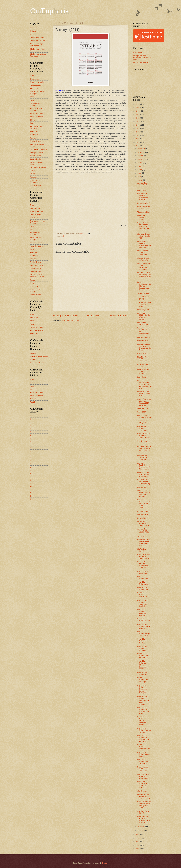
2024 (138, 111)
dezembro (141, 149)
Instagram (34, 31)
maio (140, 173)
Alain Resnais (142, 791)
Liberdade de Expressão (39, 356)
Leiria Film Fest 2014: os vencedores (143, 253)
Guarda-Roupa (36, 156)
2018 (138, 132)
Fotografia (34, 138)
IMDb (32, 34)
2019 (138, 128)
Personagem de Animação (36, 127)
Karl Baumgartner (144, 337)
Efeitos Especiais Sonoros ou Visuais (37, 276)
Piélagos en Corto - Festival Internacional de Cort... (144, 347)
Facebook (34, 28)
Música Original (36, 141)
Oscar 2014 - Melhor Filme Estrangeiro (143, 680)
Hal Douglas (142, 487)
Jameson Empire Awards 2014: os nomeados (143, 531)
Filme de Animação (37, 82)
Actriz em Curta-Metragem (36, 109)
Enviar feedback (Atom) (70, 321)
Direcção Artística (36, 153)
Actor (32, 97)
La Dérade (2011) (144, 203)
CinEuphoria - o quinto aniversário (143, 428)
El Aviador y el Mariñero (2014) (144, 416)
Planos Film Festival (140, 63)
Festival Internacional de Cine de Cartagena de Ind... (144, 286)
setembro (141, 159)
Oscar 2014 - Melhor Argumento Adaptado (142, 612)
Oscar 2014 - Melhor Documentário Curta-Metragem (143, 700)
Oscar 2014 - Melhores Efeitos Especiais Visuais (142, 721)
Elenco (33, 120)
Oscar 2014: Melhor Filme (143, 578)
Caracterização (36, 159)
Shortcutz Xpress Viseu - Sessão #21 (144, 394)
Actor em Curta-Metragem (36, 104)
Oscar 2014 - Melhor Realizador (142, 595)
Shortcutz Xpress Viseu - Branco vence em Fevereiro (143, 493)
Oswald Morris (142, 341)
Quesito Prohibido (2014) (144, 208)
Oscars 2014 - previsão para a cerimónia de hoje (144, 785)
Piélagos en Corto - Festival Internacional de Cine (142, 58)
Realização (34, 88)
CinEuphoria (49, 11)
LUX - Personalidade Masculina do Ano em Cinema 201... (144, 384)
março (140, 180)
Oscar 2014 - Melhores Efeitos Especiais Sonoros (142, 665)
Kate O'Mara (142, 190)
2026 (138, 104)
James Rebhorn (143, 293)
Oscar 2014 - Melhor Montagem (142, 641)
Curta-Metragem (36, 85)
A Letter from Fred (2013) (144, 298)
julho (140, 166)
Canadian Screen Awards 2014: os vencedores (144, 436)
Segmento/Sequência (38, 167)
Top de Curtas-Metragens (35, 181)
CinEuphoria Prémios (38, 41)
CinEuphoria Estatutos (38, 37)
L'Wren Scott (142, 353)
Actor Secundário (36, 114)
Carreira (33, 353)
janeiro (140, 830)
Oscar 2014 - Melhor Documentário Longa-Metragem (143, 689)
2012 (138, 838)
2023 (138, 115)
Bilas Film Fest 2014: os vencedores (143, 359)
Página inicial (94, 316)
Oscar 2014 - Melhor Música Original (143, 626)
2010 (138, 845)
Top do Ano (34, 177)
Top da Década (36, 185)
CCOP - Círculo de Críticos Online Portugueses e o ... (144, 449)
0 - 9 (32, 499)
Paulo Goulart (142, 377)
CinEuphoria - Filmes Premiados (38, 50)
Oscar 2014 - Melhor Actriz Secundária (143, 656)
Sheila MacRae (143, 515)
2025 (138, 107)
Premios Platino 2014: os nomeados (143, 372)
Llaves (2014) (142, 518)
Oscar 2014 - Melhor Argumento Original (142, 603)
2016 (138, 139)
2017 (138, 135)
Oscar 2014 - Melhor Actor (143, 583)
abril (139, 177)
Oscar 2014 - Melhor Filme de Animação (144, 730)
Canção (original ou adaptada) (37, 145)
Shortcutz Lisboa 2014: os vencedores (143, 776)
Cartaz (33, 171)
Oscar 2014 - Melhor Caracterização (144, 747)
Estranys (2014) (143, 310)
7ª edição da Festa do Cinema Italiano (144, 304)
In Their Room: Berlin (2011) (143, 323)
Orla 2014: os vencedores (142, 442)
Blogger (105, 863)
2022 (138, 118)
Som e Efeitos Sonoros (38, 149)
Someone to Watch (37, 363)
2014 (138, 146)
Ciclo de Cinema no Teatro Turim (144, 259)
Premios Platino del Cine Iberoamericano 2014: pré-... (144, 565)
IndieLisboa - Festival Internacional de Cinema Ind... (144, 244)
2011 (138, 842)
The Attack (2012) (144, 212)
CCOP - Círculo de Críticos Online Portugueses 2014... (144, 805)
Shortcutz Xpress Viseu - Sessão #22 (144, 236)
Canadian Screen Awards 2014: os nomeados (144, 556)
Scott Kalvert (142, 536)
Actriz (32, 100)
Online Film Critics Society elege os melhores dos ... (144, 543)
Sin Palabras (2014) (142, 550)
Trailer (32, 174)
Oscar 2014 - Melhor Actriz (143, 588)
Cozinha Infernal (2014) (143, 812)
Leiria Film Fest (139, 53)
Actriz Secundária (37, 117)
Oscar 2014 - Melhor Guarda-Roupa (144, 754)
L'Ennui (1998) (142, 511)
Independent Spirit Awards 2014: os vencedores (144, 796)
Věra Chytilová (143, 408)
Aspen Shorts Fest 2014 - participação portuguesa (144, 266)
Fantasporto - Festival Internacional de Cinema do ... (144, 466)
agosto (140, 163)
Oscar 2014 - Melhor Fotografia (142, 648)
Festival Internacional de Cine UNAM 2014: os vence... (144, 504)
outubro (141, 156)
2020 (138, 125)
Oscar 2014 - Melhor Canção (144, 620)
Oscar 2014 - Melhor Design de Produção (143, 634)
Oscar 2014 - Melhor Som (143, 673)
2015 (138, 142)
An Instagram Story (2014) (143, 422)
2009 (138, 849)
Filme (32, 76)
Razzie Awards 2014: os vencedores (143, 769)
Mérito (32, 360)
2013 (138, 835)
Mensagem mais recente (65, 316)
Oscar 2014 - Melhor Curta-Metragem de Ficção (143, 710)
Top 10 (33, 402)
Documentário (35, 79)
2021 (138, 121)
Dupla (32, 123)
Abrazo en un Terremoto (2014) (142, 217)
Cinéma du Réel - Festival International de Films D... (144, 197)
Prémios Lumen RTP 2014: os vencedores (143, 474)
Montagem (34, 135)
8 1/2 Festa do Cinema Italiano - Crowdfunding (144, 482)
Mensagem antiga (119, 316)
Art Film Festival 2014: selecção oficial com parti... (144, 316)
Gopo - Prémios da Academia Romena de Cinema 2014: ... (143, 227)
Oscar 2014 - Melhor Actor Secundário (143, 761)
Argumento (34, 132)
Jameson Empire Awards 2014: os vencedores (143, 185)
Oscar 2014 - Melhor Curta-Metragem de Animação (143, 738)
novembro (141, 152)
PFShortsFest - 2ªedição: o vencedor (143, 458)
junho (140, 170)
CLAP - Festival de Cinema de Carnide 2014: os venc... (144, 402)
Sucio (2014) (142, 412)
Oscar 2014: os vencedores (143, 572)
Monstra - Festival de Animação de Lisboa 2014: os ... (144, 276)
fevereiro (141, 827)
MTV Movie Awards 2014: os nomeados (143, 524)
